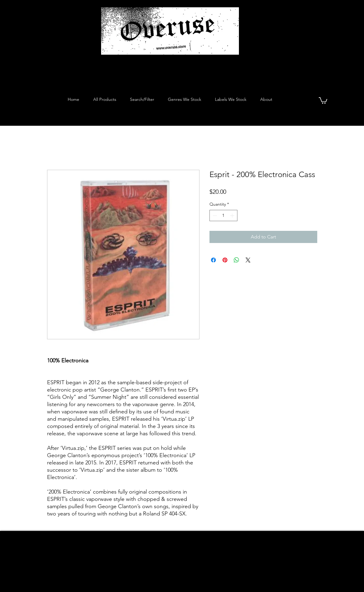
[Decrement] (214, 216)
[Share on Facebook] (213, 260)
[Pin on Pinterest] (225, 260)
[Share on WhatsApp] (236, 260)
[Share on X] (248, 260)
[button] (323, 100)
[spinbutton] (223, 216)
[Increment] (233, 216)
